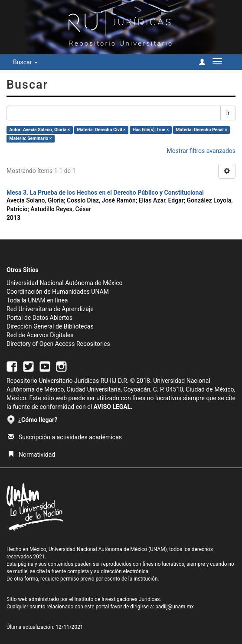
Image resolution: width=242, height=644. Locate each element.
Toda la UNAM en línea (37, 300)
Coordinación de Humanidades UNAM (58, 292)
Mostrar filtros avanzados (201, 151)
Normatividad (31, 455)
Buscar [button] (25, 62)
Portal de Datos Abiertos (39, 318)
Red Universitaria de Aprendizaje (50, 309)
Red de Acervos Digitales (40, 335)
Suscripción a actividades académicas (65, 437)
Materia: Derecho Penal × (201, 130)
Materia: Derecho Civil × (101, 130)
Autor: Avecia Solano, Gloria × (39, 130)
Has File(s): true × (151, 130)
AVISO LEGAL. (113, 407)
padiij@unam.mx (175, 607)
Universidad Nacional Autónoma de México (65, 283)
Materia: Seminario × (30, 138)
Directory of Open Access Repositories (58, 344)
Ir (228, 113)
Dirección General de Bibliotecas (50, 326)
